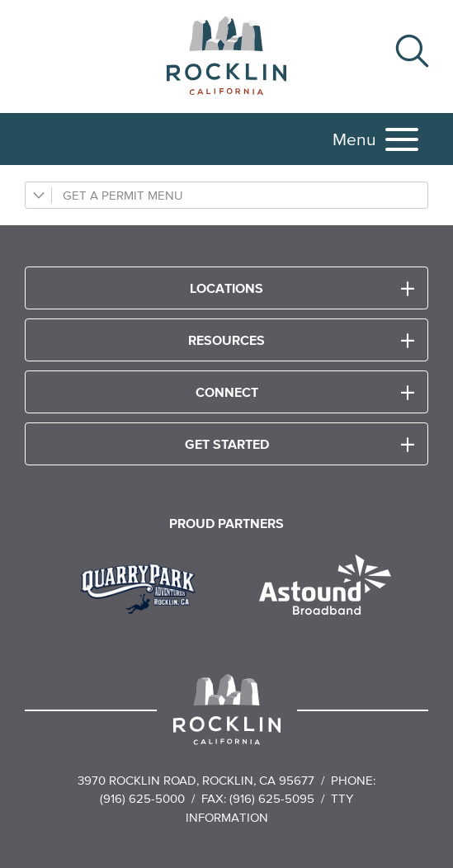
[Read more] (144, 587)
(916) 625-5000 (142, 798)
